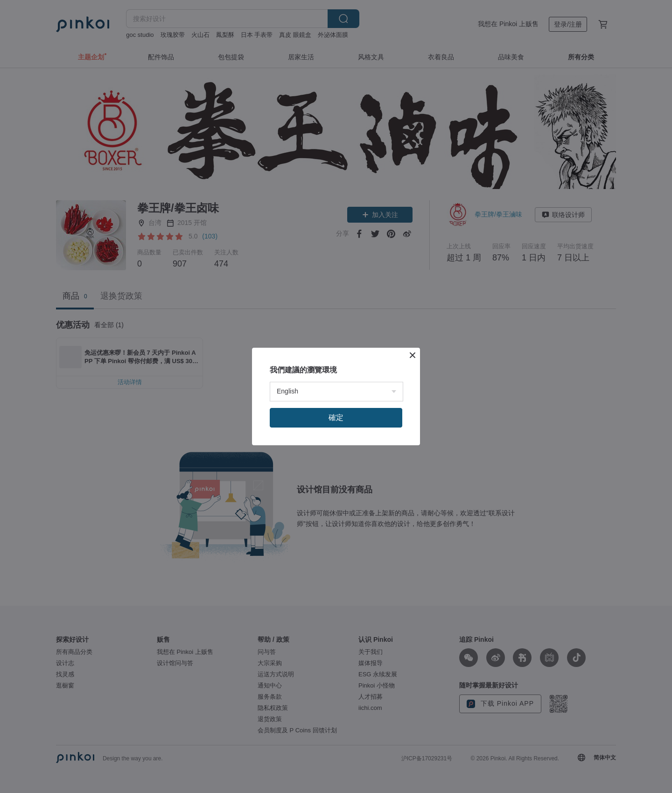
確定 (336, 418)
